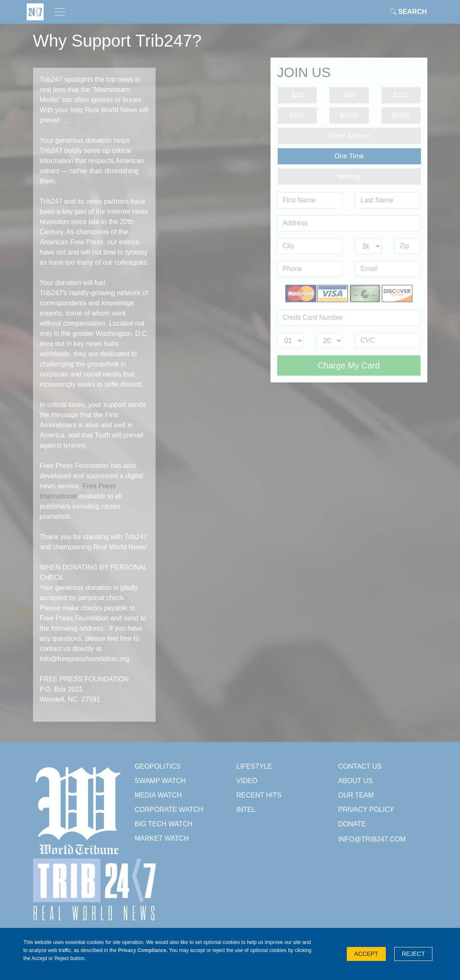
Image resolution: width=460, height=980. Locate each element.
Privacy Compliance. (143, 950)
